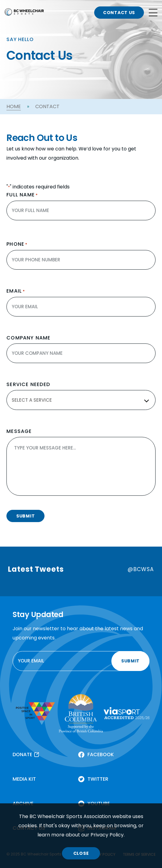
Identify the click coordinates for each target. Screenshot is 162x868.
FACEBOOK (101, 754)
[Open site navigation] (153, 13)
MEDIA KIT (24, 779)
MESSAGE (19, 431)
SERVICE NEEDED (28, 385)
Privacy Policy (107, 835)
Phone (17, 244)
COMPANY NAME (28, 338)
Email (16, 291)
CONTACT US (119, 13)
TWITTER (98, 779)
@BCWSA (141, 569)
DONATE (22, 754)
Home (14, 106)
